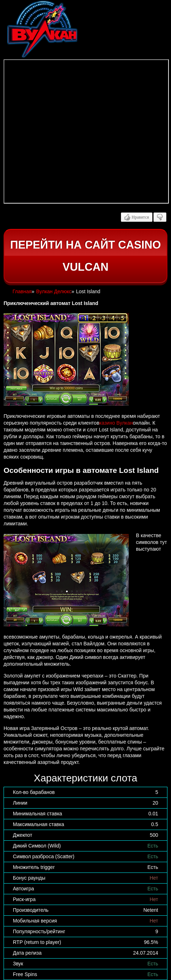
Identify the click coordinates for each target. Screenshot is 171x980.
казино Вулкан (116, 423)
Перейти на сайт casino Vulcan (85, 256)
